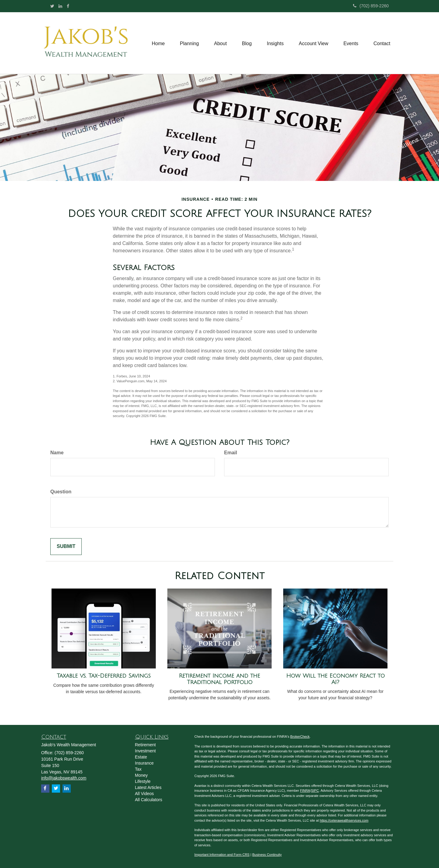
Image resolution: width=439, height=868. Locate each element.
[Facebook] (68, 6)
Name (57, 453)
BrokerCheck (300, 737)
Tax (138, 769)
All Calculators (149, 800)
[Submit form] (66, 547)
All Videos (145, 794)
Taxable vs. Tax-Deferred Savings (104, 676)
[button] (189, 43)
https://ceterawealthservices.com (344, 820)
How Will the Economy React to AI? (335, 679)
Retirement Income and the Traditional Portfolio (220, 679)
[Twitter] (52, 6)
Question (61, 492)
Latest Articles (148, 787)
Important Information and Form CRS (222, 855)
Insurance (144, 763)
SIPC (315, 791)
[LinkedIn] (60, 6)
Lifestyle (143, 781)
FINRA (305, 791)
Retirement (145, 745)
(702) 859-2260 (371, 6)
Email (231, 453)
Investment (145, 751)
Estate (141, 757)
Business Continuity (267, 855)
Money (141, 775)
